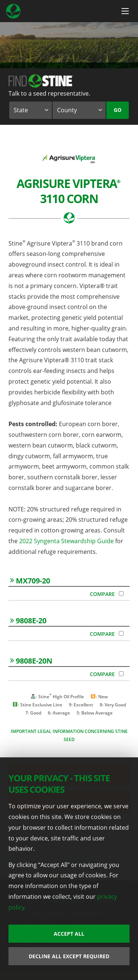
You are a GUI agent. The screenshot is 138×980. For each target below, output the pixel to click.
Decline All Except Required (69, 956)
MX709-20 (30, 581)
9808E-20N (31, 661)
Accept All (69, 934)
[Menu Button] (125, 11)
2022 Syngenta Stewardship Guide (66, 541)
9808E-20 (28, 621)
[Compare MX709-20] (121, 594)
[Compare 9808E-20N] (121, 674)
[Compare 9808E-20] (121, 633)
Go (118, 110)
